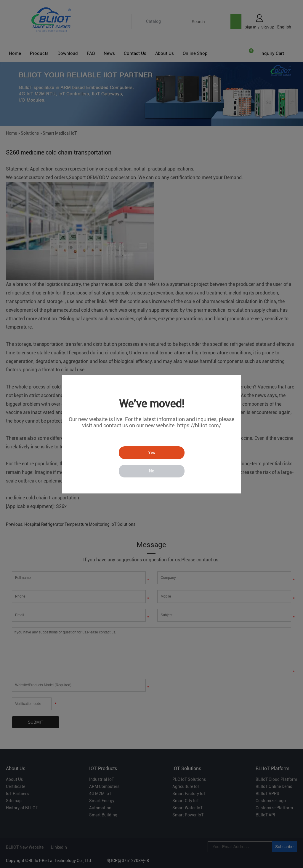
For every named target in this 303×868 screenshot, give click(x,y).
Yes (151, 453)
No (152, 471)
